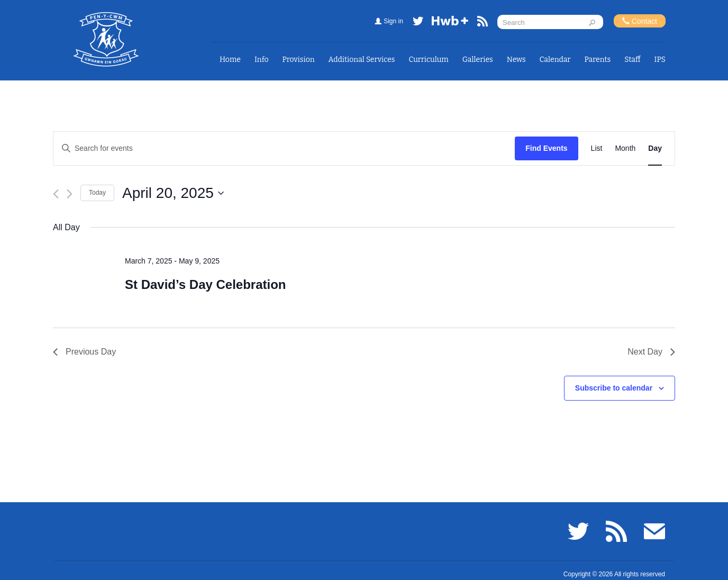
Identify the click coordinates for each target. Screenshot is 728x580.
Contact (640, 21)
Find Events (546, 148)
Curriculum (429, 60)
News (516, 60)
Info (262, 60)
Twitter (418, 23)
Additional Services (362, 60)
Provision (298, 60)
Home (230, 60)
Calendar (555, 60)
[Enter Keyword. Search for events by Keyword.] (284, 148)
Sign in (393, 21)
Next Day (651, 352)
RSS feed (483, 23)
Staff (632, 60)
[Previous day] (56, 194)
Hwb (450, 23)
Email (654, 531)
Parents (598, 60)
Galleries (478, 60)
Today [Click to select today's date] (97, 193)
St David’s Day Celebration (206, 284)
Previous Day (84, 352)
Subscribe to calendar (614, 388)
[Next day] (70, 194)
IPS (660, 60)
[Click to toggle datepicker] (173, 193)
